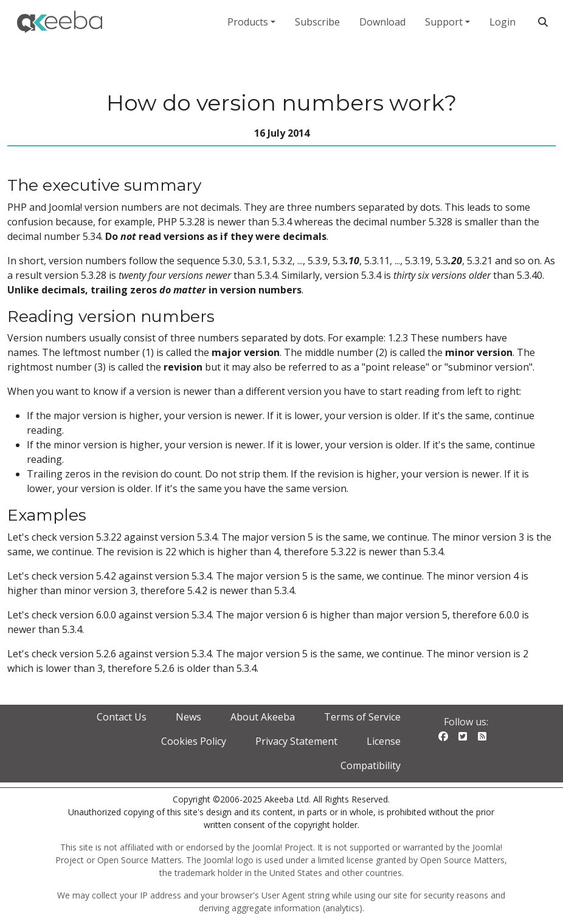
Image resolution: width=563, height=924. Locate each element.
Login (503, 22)
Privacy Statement (296, 741)
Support (444, 22)
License (384, 741)
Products (248, 22)
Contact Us (122, 717)
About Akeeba (263, 717)
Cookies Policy (194, 741)
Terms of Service (362, 717)
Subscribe (317, 22)
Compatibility (371, 765)
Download (382, 22)
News (188, 717)
